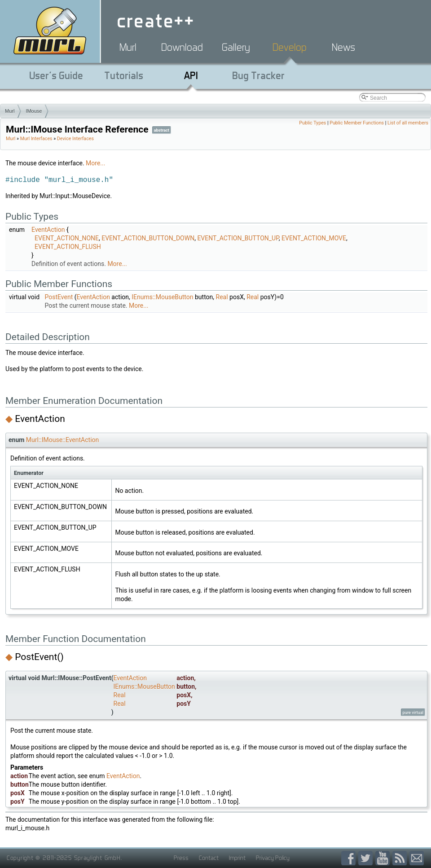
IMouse (34, 111)
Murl (128, 47)
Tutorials (124, 75)
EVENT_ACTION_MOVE (314, 238)
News (343, 47)
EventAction (48, 230)
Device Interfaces (75, 139)
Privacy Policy (273, 858)
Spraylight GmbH (97, 858)
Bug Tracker (258, 75)
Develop (290, 47)
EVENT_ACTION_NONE (67, 238)
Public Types (312, 123)
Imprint (237, 858)
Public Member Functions (357, 123)
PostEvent (59, 297)
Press (181, 858)
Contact (209, 858)
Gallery (236, 47)
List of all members (408, 123)
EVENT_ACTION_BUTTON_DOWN (148, 238)
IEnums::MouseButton (162, 297)
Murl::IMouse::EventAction (62, 440)
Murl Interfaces (36, 139)
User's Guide (56, 75)
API (191, 75)
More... (95, 163)
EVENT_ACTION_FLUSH (68, 247)
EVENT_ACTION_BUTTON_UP (238, 238)
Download (182, 47)
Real (222, 297)
